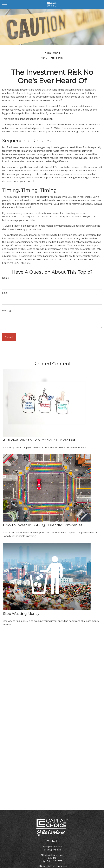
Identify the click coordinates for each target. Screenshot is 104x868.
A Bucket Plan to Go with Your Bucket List (39, 440)
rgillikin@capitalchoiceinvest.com (52, 866)
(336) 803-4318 (55, 847)
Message (7, 311)
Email (5, 293)
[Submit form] (9, 337)
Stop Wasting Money (21, 614)
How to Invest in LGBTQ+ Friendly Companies (43, 525)
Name (5, 278)
